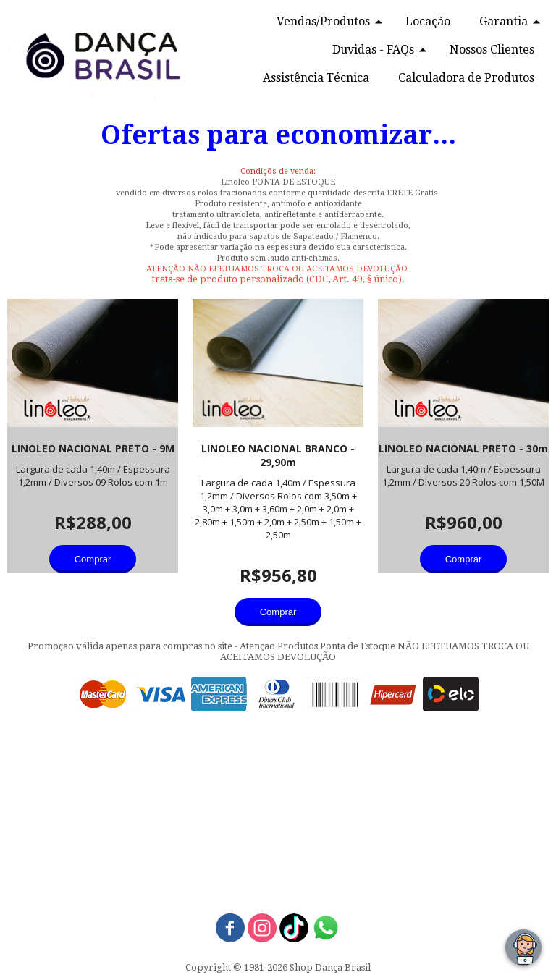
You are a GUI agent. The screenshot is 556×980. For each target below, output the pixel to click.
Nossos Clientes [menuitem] (492, 50)
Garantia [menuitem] (504, 21)
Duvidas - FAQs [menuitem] (373, 50)
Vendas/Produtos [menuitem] (323, 21)
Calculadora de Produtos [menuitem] (466, 78)
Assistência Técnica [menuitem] (316, 78)
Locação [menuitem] (428, 21)
